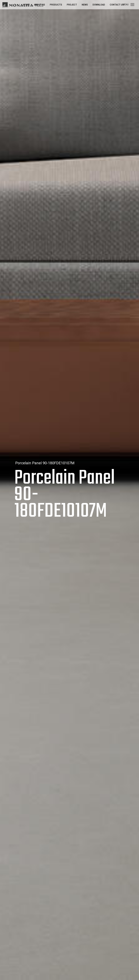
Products (56, 5)
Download (99, 5)
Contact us (117, 5)
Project (72, 5)
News (85, 5)
